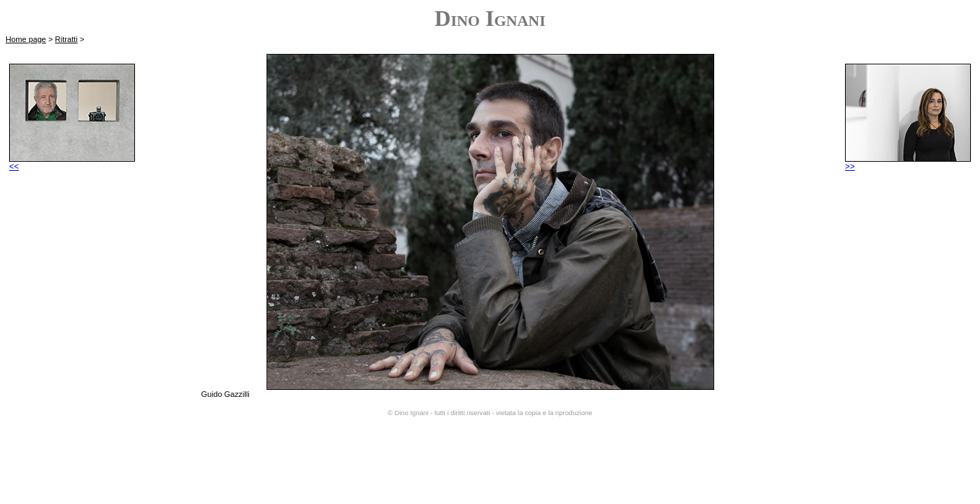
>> (908, 163)
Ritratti (66, 39)
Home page (26, 39)
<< (72, 163)
